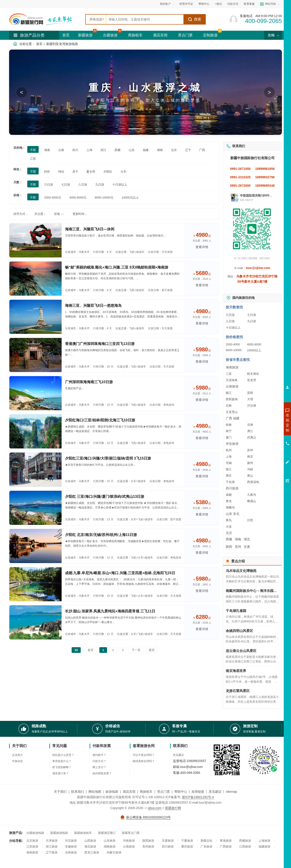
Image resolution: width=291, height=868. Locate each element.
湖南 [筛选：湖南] (160, 150)
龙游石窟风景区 (238, 691)
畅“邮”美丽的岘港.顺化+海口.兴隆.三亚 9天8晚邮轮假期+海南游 (117, 267)
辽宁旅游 (52, 852)
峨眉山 (252, 501)
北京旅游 (32, 841)
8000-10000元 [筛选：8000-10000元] (104, 198)
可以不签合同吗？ (144, 755)
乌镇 (250, 469)
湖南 (238, 539)
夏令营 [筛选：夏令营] (91, 172)
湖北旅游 (90, 847)
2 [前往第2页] (113, 650)
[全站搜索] (145, 19)
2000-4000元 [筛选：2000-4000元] (53, 198)
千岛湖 (230, 482)
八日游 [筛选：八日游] (83, 185)
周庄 (229, 476)
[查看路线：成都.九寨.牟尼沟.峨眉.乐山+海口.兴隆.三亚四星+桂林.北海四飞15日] (35, 584)
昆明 (250, 393)
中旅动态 (18, 761)
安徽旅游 (71, 847)
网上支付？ (99, 767)
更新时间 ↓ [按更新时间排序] (80, 214)
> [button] (269, 92)
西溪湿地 (253, 482)
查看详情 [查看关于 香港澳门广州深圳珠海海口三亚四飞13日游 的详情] (202, 362)
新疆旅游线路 (59, 833)
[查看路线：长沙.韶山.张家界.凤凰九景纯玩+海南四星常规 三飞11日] (35, 622)
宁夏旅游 (187, 841)
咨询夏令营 (267, 439)
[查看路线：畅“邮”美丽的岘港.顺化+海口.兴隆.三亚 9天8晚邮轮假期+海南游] (35, 279)
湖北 (247, 539)
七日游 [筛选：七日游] (66, 185)
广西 (229, 418)
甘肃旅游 (168, 841)
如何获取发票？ (102, 773)
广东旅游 (206, 847)
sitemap (232, 792)
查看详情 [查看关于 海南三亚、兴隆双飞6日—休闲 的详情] (202, 247)
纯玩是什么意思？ (63, 755)
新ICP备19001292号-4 (198, 797)
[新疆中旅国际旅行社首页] (45, 19)
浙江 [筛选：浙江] (103, 150)
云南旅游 (232, 386)
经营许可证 (186, 4)
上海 (229, 457)
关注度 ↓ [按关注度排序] (40, 214)
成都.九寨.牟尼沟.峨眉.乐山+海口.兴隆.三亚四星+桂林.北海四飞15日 (120, 573)
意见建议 (178, 755)
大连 (229, 527)
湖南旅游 (110, 847)
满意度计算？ (60, 773)
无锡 (229, 463)
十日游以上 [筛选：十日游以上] (120, 185)
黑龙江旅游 (92, 852)
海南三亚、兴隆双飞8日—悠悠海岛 (93, 306)
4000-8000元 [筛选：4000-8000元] (78, 198)
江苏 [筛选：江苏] (33, 159)
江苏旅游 (32, 847)
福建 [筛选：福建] (146, 150)
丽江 (229, 393)
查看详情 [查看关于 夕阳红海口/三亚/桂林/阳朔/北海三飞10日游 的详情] (202, 438)
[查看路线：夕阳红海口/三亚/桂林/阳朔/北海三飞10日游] (35, 431)
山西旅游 (90, 841)
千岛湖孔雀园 (236, 611)
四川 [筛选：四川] (75, 150)
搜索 (194, 19)
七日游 (252, 315)
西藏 (229, 539)
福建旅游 (264, 847)
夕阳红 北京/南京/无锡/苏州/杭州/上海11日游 (101, 535)
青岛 (229, 520)
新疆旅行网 (173, 808)
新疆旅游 (85, 35)
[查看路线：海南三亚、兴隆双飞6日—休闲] (35, 240)
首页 (66, 35)
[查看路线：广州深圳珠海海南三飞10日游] (35, 393)
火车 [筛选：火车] (123, 172)
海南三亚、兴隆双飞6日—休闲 (90, 229)
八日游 (230, 321)
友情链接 (198, 792)
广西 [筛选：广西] (202, 150)
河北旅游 (71, 841)
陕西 (229, 547)
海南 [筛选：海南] (47, 150)
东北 (236, 514)
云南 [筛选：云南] (61, 150)
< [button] (22, 92)
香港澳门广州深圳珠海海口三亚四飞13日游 (100, 344)
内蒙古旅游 (114, 852)
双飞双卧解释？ (62, 767)
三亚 (229, 374)
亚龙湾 (252, 380)
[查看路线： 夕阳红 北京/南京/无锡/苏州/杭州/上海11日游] (35, 546)
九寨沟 (252, 495)
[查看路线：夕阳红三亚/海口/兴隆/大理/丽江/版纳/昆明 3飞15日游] (35, 470)
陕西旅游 (148, 841)
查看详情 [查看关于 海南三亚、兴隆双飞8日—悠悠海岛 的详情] (202, 323)
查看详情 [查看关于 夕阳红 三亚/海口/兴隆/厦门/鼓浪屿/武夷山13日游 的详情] (202, 514)
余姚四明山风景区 (239, 631)
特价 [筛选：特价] (47, 172)
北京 (229, 533)
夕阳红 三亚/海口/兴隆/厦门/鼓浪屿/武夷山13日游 (105, 497)
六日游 (230, 315)
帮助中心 (204, 4)
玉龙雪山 (232, 412)
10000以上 (254, 350)
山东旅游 (110, 841)
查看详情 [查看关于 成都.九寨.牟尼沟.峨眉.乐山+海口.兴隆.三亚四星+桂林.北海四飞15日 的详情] (202, 591)
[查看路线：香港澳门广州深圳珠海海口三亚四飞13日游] (35, 355)
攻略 (273, 35)
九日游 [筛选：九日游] (100, 185)
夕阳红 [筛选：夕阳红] (108, 172)
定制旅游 (210, 35)
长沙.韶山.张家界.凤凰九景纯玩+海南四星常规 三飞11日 (110, 611)
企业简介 (18, 755)
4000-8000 (254, 344)
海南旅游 (232, 367)
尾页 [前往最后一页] (152, 650)
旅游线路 (112, 792)
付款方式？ (99, 761)
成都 (229, 495)
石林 (229, 406)
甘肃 (247, 547)
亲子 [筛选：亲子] (75, 172)
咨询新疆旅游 (267, 423)
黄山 (250, 476)
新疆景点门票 (131, 833)
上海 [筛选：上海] (89, 150)
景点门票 (185, 35)
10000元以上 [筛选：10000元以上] (130, 198)
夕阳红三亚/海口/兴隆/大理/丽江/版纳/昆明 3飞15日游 (108, 458)
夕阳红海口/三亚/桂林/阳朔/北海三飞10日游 (100, 420)
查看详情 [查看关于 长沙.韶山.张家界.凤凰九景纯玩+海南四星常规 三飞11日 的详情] (202, 629)
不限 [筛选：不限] (33, 150)
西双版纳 (232, 399)
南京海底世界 (236, 671)
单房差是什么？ (62, 761)
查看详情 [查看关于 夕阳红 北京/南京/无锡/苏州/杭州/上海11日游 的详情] (202, 553)
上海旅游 (264, 841)
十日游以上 (233, 328)
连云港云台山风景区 (241, 651)
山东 (229, 514)
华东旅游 (232, 444)
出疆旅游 (110, 35)
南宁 (229, 431)
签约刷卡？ (99, 755)
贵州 (238, 547)
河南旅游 (129, 841)
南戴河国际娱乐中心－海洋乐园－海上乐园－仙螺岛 (252, 591)
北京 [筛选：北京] (174, 150)
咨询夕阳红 (267, 455)
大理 (250, 399)
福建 (236, 418)
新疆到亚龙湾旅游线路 (62, 44)
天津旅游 (52, 841)
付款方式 (233, 4)
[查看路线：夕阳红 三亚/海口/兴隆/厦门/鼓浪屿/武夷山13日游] (35, 508)
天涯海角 (232, 380)
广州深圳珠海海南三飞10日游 (89, 382)
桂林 (229, 425)
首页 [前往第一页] (90, 650)
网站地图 (95, 792)
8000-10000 (234, 350)
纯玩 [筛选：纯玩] (61, 172)
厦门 (229, 437)
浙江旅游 (52, 847)
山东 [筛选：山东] (132, 150)
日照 (250, 520)
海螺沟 (230, 507)
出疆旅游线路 (35, 833)
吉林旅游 (71, 852)
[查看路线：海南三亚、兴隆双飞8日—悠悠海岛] (35, 317)
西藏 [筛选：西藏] (118, 150)
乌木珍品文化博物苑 (241, 571)
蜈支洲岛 (253, 374)
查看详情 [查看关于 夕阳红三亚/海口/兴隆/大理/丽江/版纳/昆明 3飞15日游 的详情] (202, 476)
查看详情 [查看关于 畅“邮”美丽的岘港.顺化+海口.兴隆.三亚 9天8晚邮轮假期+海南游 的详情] (202, 285)
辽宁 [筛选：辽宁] (188, 150)
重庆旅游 (187, 847)
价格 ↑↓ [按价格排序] (59, 214)
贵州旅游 (148, 847)
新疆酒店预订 (107, 833)
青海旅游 (226, 841)
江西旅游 (245, 847)
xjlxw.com (155, 808)
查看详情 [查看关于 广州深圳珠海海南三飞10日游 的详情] (202, 400)
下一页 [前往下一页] (136, 650)
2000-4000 (233, 344)
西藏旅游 (245, 841)
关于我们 (60, 792)
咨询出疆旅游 (267, 431)
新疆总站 (206, 841)
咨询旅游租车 (267, 447)
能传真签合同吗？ (144, 761)
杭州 (229, 450)
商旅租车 (135, 35)
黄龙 (229, 501)
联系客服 (249, 4)
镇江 (229, 469)
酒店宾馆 (160, 35)
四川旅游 (232, 488)
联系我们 (78, 792)
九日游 (252, 321)
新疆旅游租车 (83, 833)
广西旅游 (226, 847)
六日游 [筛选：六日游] (49, 185)
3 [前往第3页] (123, 650)
